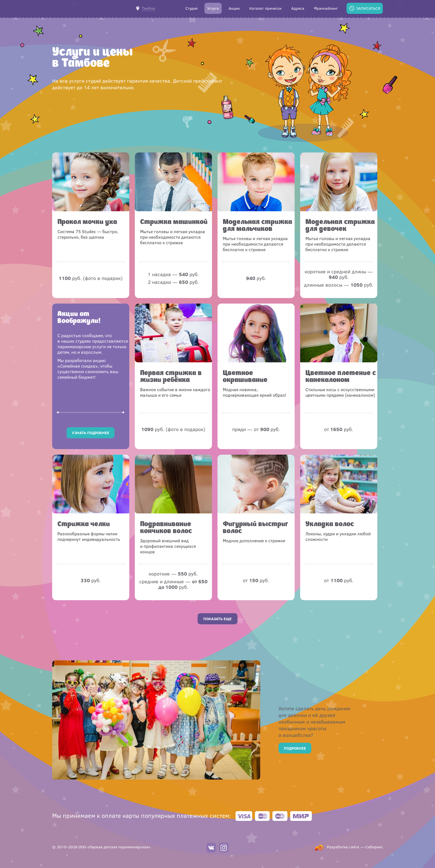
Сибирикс (374, 847)
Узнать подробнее (91, 433)
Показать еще (217, 619)
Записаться (368, 8)
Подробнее (295, 748)
